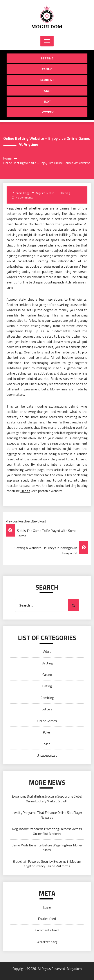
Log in (47, 907)
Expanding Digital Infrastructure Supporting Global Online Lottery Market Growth (47, 799)
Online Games (47, 721)
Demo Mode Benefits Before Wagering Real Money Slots (47, 848)
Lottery (47, 112)
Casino (47, 69)
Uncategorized (47, 755)
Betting (47, 58)
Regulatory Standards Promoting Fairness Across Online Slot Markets (47, 831)
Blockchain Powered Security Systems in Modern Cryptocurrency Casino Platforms (47, 864)
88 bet (25, 491)
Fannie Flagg (22, 193)
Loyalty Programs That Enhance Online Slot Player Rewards (47, 815)
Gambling (47, 80)
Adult (47, 652)
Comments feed (47, 930)
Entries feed (47, 919)
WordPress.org (47, 942)
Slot (47, 101)
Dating (47, 686)
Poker (47, 91)
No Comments (24, 198)
